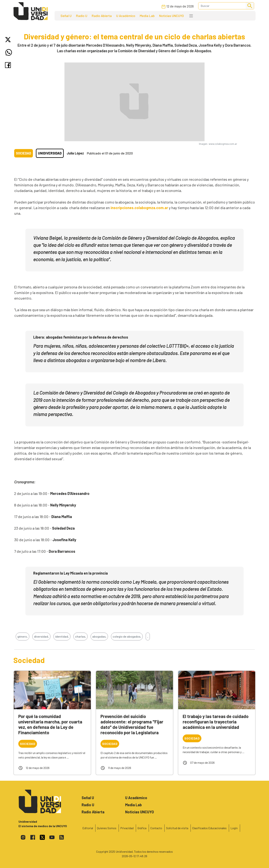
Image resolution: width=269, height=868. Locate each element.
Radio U (82, 16)
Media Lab (147, 16)
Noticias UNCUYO (171, 16)
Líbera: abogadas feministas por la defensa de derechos (81, 337)
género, (23, 636)
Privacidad (127, 828)
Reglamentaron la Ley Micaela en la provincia (71, 573)
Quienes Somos (107, 828)
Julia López (75, 153)
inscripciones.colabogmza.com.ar (139, 208)
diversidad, (41, 636)
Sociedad (24, 153)
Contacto (156, 828)
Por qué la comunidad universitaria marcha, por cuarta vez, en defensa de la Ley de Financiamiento (50, 724)
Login (234, 828)
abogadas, (99, 636)
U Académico (126, 16)
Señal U (66, 16)
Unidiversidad (50, 153)
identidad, (62, 636)
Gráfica (142, 828)
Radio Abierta (102, 16)
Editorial (88, 828)
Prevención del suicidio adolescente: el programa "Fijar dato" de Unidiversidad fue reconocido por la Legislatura (132, 724)
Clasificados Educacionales (209, 828)
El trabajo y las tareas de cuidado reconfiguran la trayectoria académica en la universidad (216, 722)
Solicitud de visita (177, 828)
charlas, (81, 636)
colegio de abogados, (127, 636)
